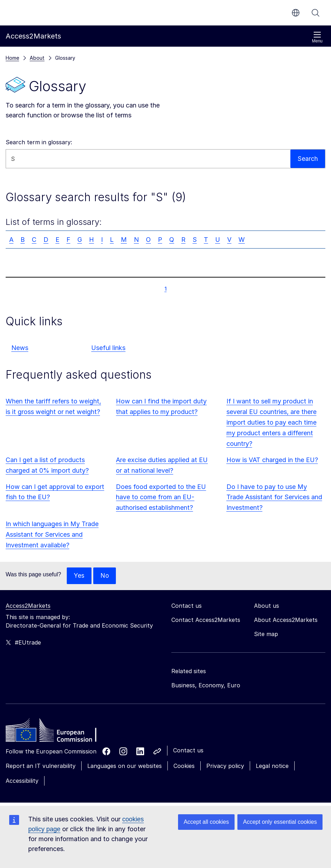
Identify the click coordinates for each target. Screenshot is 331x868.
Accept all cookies (206, 822)
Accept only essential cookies (280, 822)
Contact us (188, 751)
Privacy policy (225, 766)
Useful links (108, 348)
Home (12, 58)
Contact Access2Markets (206, 620)
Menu (317, 37)
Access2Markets (28, 606)
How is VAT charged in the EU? (272, 460)
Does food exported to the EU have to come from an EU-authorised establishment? (161, 497)
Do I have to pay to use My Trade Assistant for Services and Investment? (274, 497)
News (20, 348)
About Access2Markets (286, 620)
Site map (266, 634)
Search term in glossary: (39, 142)
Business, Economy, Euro (206, 686)
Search (315, 13)
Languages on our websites (125, 766)
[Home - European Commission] (57, 732)
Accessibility (22, 781)
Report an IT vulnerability (41, 766)
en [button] (296, 13)
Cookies (184, 766)
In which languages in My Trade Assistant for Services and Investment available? (52, 534)
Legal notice (272, 766)
